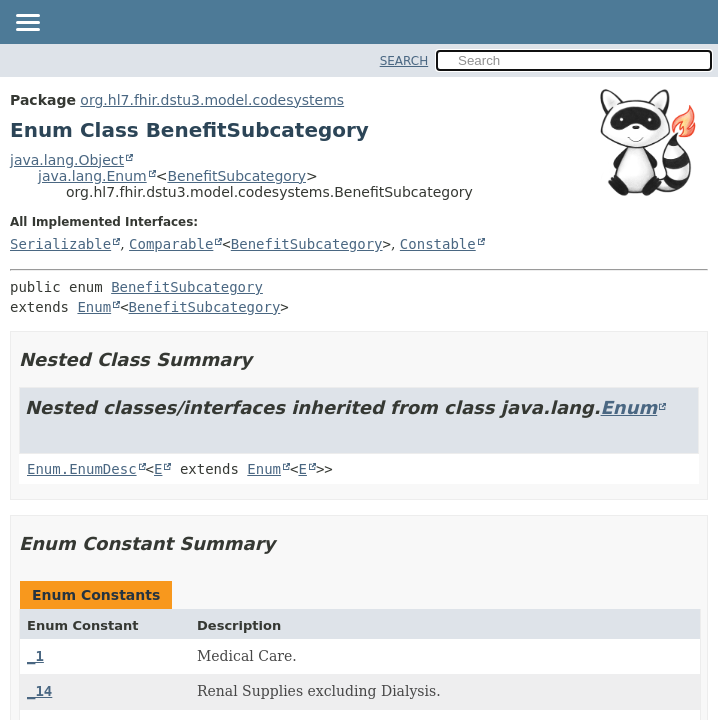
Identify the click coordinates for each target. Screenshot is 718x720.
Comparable (171, 244)
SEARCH (404, 61)
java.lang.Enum (92, 176)
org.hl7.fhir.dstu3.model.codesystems (212, 100)
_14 (39, 691)
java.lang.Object (67, 160)
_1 (35, 656)
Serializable (60, 244)
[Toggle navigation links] (27, 24)
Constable (438, 244)
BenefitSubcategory (236, 176)
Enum (94, 307)
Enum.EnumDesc (82, 469)
